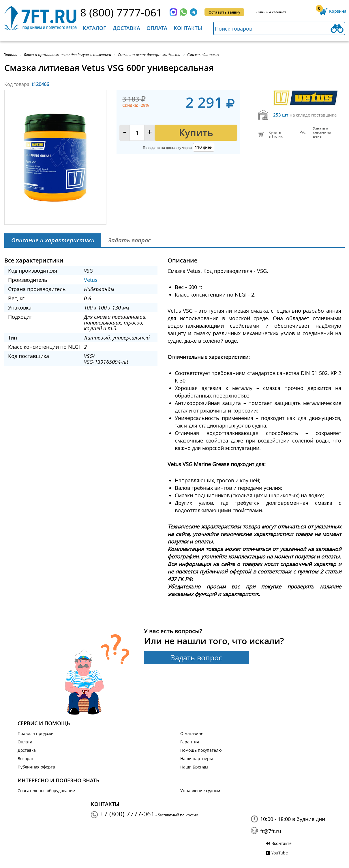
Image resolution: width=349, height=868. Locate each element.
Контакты (188, 28)
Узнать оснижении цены (322, 132)
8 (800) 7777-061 (121, 12)
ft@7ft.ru (271, 831)
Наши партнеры (197, 759)
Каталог (94, 28)
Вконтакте (282, 843)
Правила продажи (36, 733)
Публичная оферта (36, 767)
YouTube (280, 853)
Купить (196, 133)
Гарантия (190, 742)
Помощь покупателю (201, 750)
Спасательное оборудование (46, 791)
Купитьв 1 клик (276, 134)
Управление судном (200, 791)
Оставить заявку (224, 12)
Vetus (91, 280)
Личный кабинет (271, 12)
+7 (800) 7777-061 (127, 814)
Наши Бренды (194, 767)
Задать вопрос (196, 657)
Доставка (126, 28)
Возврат (26, 759)
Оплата (157, 28)
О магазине (192, 733)
